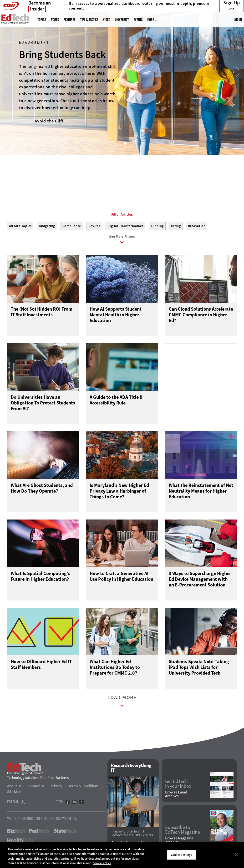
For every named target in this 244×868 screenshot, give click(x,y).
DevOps (94, 226)
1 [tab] (117, 143)
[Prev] (10, 72)
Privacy (56, 786)
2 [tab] (125, 143)
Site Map (14, 792)
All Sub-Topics (20, 226)
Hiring (176, 226)
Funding (157, 226)
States (55, 20)
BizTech (16, 831)
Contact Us (36, 786)
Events (138, 20)
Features (69, 20)
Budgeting (47, 226)
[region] (122, 855)
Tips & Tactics (89, 20)
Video (107, 20)
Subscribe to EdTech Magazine (183, 830)
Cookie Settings (182, 855)
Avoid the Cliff (49, 121)
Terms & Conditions (84, 786)
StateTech (65, 831)
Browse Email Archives (176, 794)
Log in (238, 20)
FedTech (39, 831)
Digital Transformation (125, 226)
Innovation (197, 226)
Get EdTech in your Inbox (178, 784)
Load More (122, 702)
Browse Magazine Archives (179, 840)
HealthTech (20, 840)
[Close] (236, 854)
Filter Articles (122, 215)
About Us (14, 786)
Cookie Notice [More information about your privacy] (102, 863)
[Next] (234, 72)
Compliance (72, 226)
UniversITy (122, 20)
